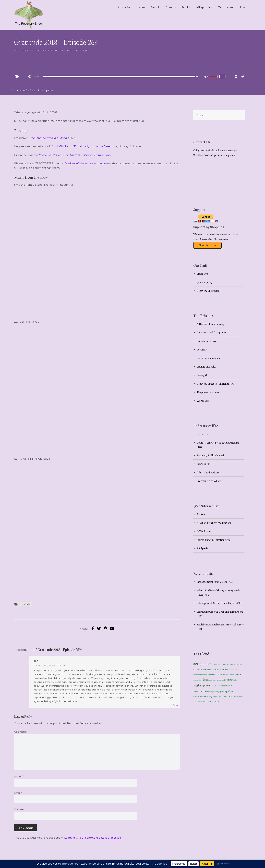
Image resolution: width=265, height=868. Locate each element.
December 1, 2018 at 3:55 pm (49, 665)
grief (236, 680)
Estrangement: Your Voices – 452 (215, 582)
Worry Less (203, 401)
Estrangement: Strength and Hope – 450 (219, 603)
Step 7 (195, 701)
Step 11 (226, 696)
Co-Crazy (202, 349)
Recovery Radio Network (211, 455)
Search (155, 7)
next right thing (213, 691)
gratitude (26, 604)
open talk (223, 691)
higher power (202, 685)
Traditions (206, 701)
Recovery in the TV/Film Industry (215, 383)
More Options (45, 90)
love (230, 685)
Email (18, 793)
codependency (234, 670)
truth (217, 701)
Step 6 (241, 696)
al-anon (229, 664)
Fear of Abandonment (209, 358)
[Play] (18, 77)
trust (212, 701)
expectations (198, 680)
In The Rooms (204, 531)
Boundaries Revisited (208, 341)
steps (200, 701)
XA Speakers (204, 548)
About (244, 7)
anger (240, 664)
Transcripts (226, 7)
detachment (225, 674)
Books (186, 7)
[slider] (119, 77)
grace (222, 680)
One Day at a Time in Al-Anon (48, 138)
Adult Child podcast (208, 472)
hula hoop (215, 686)
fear (205, 679)
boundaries (208, 669)
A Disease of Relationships (211, 324)
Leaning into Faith (206, 366)
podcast (230, 691)
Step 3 (231, 696)
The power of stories (208, 392)
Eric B (239, 674)
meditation (200, 691)
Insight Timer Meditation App (213, 540)
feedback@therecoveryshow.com (87, 163)
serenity (208, 696)
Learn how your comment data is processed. (93, 838)
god (218, 680)
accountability (216, 664)
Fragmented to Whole (209, 481)
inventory (223, 686)
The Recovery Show (49, 50)
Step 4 (236, 696)
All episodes (204, 7)
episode (233, 675)
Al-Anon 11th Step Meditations (214, 523)
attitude (198, 669)
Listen (141, 7)
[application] (119, 77)
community (198, 675)
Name (19, 776)
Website (19, 809)
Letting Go (202, 375)
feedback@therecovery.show (220, 155)
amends (235, 664)
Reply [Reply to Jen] (176, 705)
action (224, 664)
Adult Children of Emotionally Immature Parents (83, 146)
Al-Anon (201, 514)
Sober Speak (203, 464)
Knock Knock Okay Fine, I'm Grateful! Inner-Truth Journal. (75, 155)
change (218, 669)
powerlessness (198, 696)
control (216, 674)
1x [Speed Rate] (222, 76)
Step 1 (221, 696)
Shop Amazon (208, 245)
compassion (207, 674)
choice (225, 669)
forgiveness (212, 680)
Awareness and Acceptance (212, 332)
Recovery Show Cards (209, 291)
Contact (171, 7)
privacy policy (205, 282)
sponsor (216, 696)
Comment (21, 732)
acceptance (202, 663)
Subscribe (124, 7)
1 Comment (82, 50)
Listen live (202, 274)
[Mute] (206, 77)
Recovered (203, 434)
